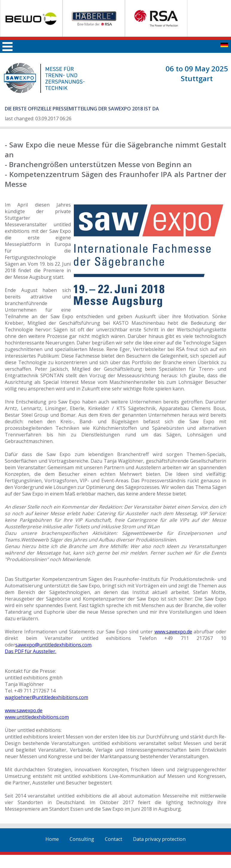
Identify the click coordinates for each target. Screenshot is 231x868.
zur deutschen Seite (224, 45)
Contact (114, 839)
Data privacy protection (159, 839)
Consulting (82, 839)
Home (52, 839)
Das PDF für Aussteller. (30, 651)
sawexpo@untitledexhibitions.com (53, 645)
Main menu (7, 47)
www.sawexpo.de (173, 632)
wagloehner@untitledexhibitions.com (46, 697)
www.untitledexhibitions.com (37, 717)
